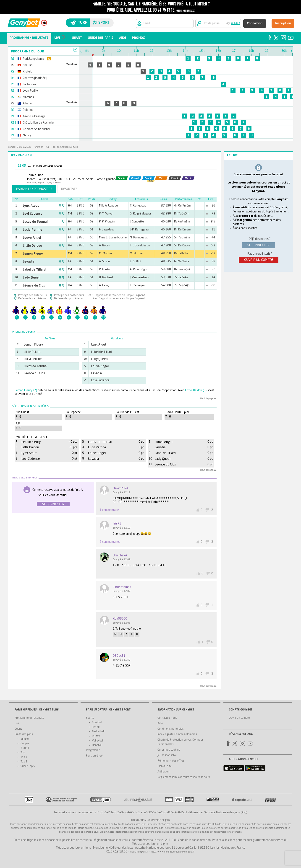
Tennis (96, 727)
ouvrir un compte (259, 260)
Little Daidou (32, 246)
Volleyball (98, 741)
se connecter (258, 245)
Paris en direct (95, 756)
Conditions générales (171, 729)
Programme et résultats (29, 718)
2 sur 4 (25, 748)
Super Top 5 (28, 766)
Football (97, 723)
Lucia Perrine (33, 230)
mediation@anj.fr (139, 852)
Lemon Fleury (33, 254)
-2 (212, 510)
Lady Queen (32, 278)
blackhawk (120, 555)
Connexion (255, 23)
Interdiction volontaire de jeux (150, 820)
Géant (18, 729)
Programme (93, 750)
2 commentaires (110, 542)
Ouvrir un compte (239, 718)
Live (17, 723)
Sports (90, 718)
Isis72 (117, 524)
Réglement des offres (171, 761)
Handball (97, 745)
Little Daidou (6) (196, 390)
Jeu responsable (167, 755)
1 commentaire (109, 510)
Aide (160, 723)
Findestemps (122, 587)
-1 (212, 605)
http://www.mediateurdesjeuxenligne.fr (173, 852)
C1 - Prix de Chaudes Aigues (62, 147)
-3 (212, 674)
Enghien (39, 147)
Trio (23, 753)
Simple (25, 739)
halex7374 (120, 488)
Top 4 (24, 757)
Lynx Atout (31, 206)
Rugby (96, 736)
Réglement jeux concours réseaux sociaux (184, 777)
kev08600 (120, 619)
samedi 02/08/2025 (20, 147)
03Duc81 (119, 656)
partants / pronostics (34, 189)
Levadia (29, 262)
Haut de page (207, 398)
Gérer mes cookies (169, 750)
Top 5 (24, 762)
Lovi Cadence (33, 214)
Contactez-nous (167, 718)
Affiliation (164, 772)
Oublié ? (236, 24)
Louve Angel (32, 238)
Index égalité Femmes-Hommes (177, 734)
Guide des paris (24, 734)
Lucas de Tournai (35, 222)
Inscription (283, 23)
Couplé (25, 744)
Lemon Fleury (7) (26, 390)
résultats (69, 189)
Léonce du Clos (34, 286)
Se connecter (53, 504)
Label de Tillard (34, 270)
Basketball (98, 732)
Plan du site (165, 766)
